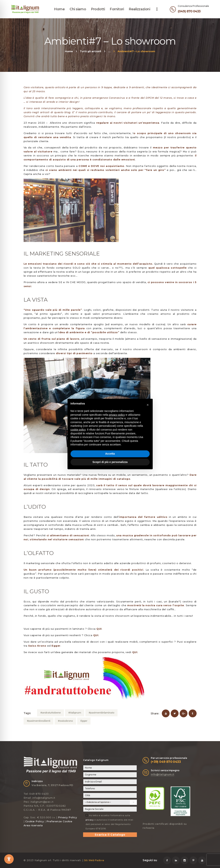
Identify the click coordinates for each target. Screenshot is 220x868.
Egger (84, 721)
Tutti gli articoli (90, 51)
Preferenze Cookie (59, 821)
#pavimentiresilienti (39, 721)
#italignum (75, 713)
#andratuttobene (50, 713)
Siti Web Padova (94, 860)
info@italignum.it (163, 774)
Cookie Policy (35, 821)
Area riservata (33, 825)
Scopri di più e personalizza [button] (110, 462)
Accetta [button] (110, 454)
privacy (90, 820)
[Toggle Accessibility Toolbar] (9, 859)
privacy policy (117, 415)
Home (69, 51)
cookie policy (78, 430)
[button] (148, 405)
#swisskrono (65, 721)
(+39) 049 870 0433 (166, 762)
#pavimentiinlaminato (101, 713)
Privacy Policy (67, 817)
